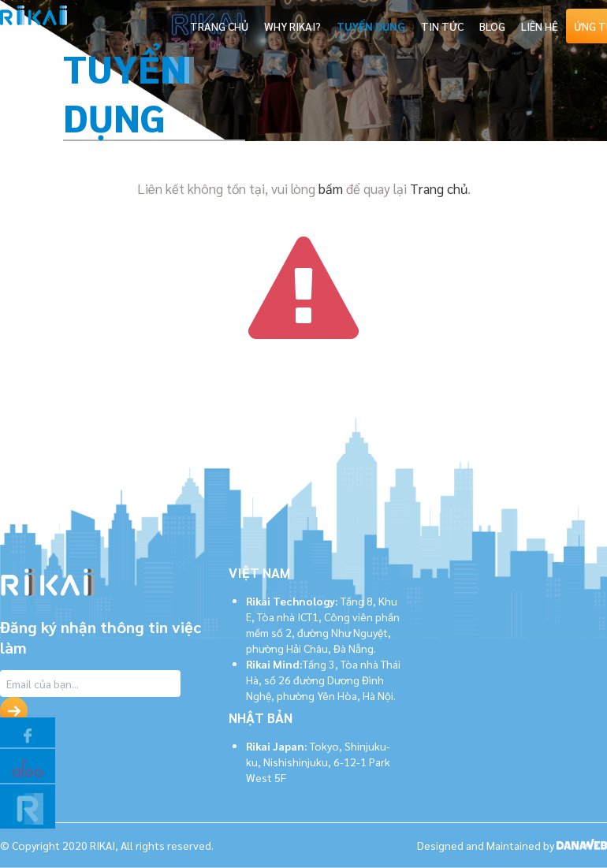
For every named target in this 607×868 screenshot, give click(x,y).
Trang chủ (439, 188)
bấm (331, 188)
